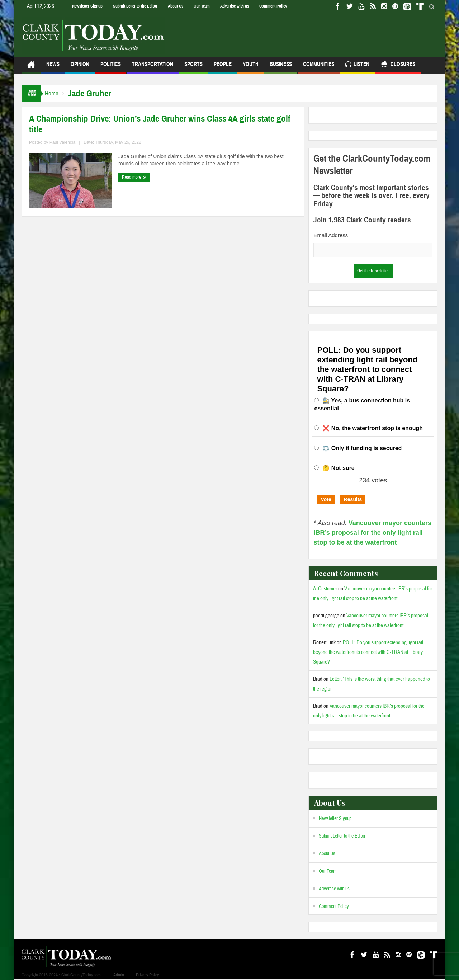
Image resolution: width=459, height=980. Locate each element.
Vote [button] (326, 499)
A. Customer (325, 589)
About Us (176, 6)
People (223, 67)
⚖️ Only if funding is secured (362, 448)
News (53, 67)
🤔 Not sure (338, 468)
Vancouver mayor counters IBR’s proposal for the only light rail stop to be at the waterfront (372, 533)
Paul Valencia (63, 142)
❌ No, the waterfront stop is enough (373, 428)
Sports (193, 67)
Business (281, 67)
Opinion (80, 67)
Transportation (153, 67)
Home (55, 93)
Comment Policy (273, 6)
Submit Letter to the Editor (135, 6)
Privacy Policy (147, 975)
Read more (134, 177)
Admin (119, 975)
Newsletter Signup (87, 6)
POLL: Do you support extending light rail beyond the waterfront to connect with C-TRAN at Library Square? (368, 652)
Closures (398, 65)
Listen (357, 65)
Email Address (331, 235)
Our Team (202, 6)
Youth (251, 67)
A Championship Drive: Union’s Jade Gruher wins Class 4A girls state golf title (160, 124)
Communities (319, 67)
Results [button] (353, 499)
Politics (111, 67)
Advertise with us (235, 6)
